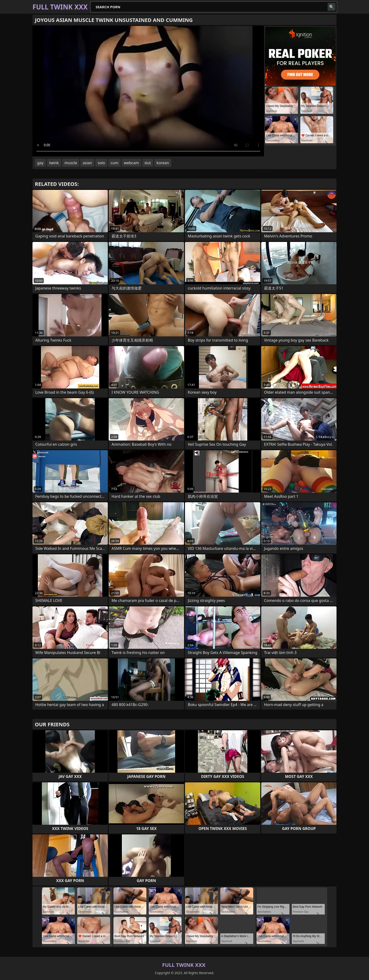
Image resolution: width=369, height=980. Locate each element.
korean (163, 163)
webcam (131, 163)
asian (87, 163)
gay (40, 163)
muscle (71, 163)
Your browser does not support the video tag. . (148, 91)
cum (114, 163)
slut (148, 163)
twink (54, 163)
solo (101, 163)
